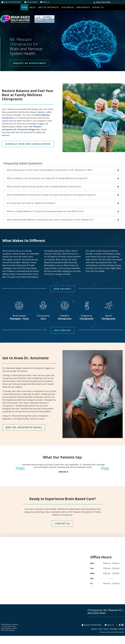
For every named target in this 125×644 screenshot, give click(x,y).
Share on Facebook (120, 625)
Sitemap (121, 629)
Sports (109, 310)
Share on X (117, 625)
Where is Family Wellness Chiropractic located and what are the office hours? (45, 211)
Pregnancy (87, 310)
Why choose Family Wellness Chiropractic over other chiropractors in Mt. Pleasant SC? (50, 220)
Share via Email (123, 625)
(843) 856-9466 (103, 2)
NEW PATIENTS (62, 289)
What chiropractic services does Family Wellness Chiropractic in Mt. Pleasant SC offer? (50, 170)
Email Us (45, 2)
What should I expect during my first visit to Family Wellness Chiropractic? (44, 187)
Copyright (94, 629)
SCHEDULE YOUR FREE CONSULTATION (28, 144)
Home (24, 7)
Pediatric (65, 310)
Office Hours (31, 2)
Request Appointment (11, 2)
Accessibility (114, 629)
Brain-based (19, 310)
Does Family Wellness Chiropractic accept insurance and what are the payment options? (51, 195)
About (33, 7)
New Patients (83, 7)
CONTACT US (62, 524)
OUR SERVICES (62, 330)
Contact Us (98, 7)
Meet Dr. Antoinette (48, 7)
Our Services (68, 7)
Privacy (106, 629)
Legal (100, 629)
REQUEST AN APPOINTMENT (30, 63)
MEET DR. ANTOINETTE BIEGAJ (24, 427)
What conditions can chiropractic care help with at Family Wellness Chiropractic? (47, 178)
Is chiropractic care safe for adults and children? (31, 203)
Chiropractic (43, 310)
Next (108, 469)
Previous (17, 469)
